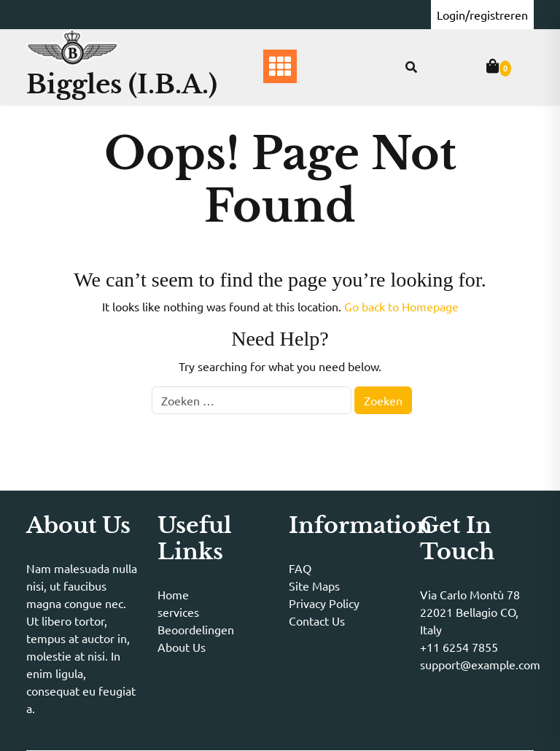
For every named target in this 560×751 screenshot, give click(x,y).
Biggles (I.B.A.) (122, 84)
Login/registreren (482, 15)
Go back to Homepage (401, 306)
